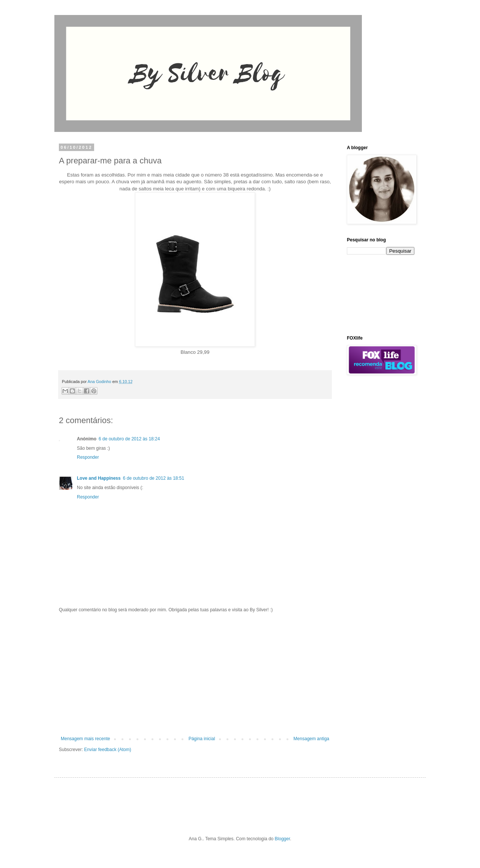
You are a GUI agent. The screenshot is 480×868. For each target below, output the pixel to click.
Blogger (283, 839)
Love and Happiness (99, 478)
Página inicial (202, 739)
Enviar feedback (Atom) (107, 750)
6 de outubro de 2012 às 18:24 (129, 439)
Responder (88, 457)
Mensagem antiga (311, 739)
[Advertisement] (195, 674)
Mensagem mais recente (85, 739)
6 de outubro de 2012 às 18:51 (154, 478)
